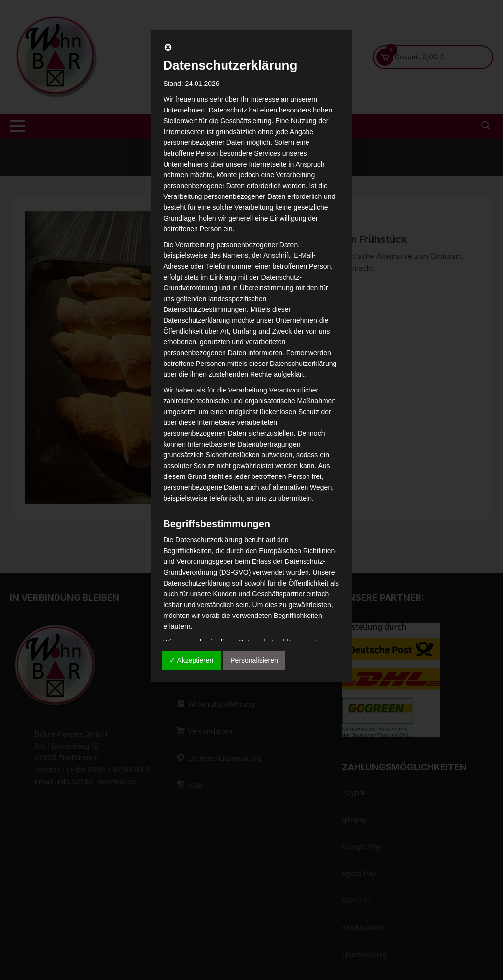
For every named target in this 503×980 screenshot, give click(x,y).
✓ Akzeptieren (191, 660)
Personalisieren (254, 660)
